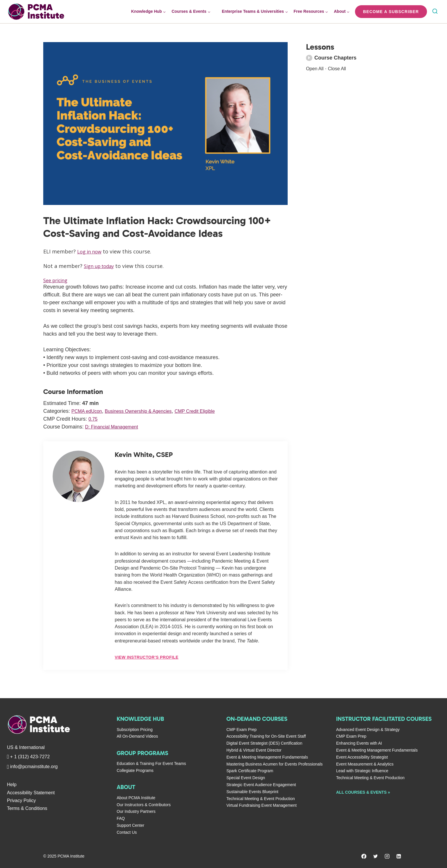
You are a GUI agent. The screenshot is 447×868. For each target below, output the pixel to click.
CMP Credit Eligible (209, 411)
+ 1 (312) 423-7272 (30, 757)
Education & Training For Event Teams (151, 763)
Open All (316, 69)
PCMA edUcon (89, 411)
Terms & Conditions (27, 808)
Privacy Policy (21, 801)
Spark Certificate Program (250, 771)
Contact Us (127, 832)
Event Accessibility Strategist (362, 757)
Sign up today (101, 266)
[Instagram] (387, 856)
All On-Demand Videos (137, 736)
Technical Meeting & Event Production (261, 799)
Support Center (130, 825)
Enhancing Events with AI (359, 743)
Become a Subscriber (391, 12)
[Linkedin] (399, 856)
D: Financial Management (115, 427)
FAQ (121, 818)
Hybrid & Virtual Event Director (254, 750)
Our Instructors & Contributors (144, 805)
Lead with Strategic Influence (362, 771)
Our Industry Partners (136, 811)
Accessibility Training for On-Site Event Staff (266, 736)
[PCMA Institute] (59, 725)
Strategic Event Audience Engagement (261, 785)
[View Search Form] (435, 12)
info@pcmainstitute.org (34, 767)
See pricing (57, 280)
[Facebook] (363, 856)
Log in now (91, 251)
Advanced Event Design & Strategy (368, 730)
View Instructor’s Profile (146, 658)
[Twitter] (374, 856)
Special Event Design (246, 778)
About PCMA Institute (136, 798)
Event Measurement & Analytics (365, 764)
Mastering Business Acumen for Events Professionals (275, 764)
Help (12, 785)
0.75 (94, 419)
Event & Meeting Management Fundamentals (267, 757)
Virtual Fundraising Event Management (262, 805)
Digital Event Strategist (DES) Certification (264, 743)
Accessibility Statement (31, 793)
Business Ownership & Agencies (146, 411)
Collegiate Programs (135, 770)
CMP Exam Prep (241, 730)
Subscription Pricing (135, 730)
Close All (340, 69)
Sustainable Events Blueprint (252, 792)
